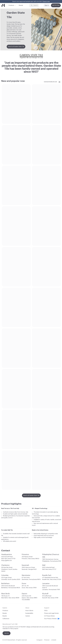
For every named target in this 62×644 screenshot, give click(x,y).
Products (11, 5)
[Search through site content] (36, 5)
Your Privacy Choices (52, 619)
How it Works (29, 611)
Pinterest (47, 640)
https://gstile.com (7, 561)
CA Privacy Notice (49, 616)
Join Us (7, 633)
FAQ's (46, 611)
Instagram (39, 640)
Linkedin (54, 640)
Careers (28, 616)
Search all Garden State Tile (16, 47)
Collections (6, 619)
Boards (5, 616)
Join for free (56, 5)
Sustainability (29, 613)
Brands (21, 5)
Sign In (47, 5)
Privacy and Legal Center (51, 613)
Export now (46, 2)
